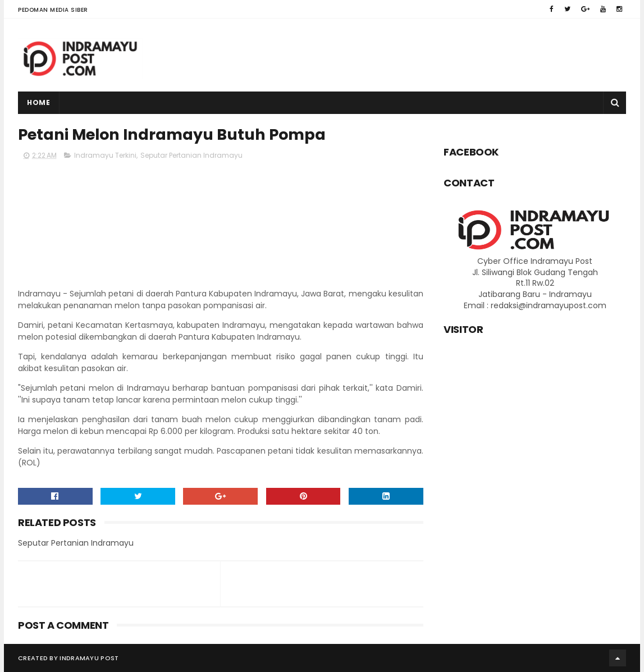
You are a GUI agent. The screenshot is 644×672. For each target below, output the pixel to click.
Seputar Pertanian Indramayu (191, 155)
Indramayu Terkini (105, 155)
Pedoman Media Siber (53, 10)
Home (38, 102)
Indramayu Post (89, 658)
